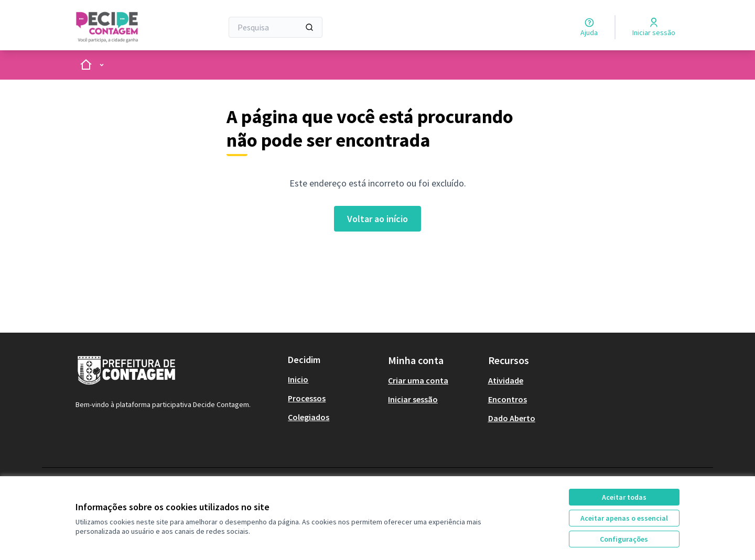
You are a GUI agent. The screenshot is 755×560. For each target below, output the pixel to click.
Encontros (508, 399)
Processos (307, 398)
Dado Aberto (512, 418)
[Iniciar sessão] (654, 27)
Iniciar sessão (413, 399)
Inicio (298, 379)
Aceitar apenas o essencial (624, 518)
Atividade (506, 380)
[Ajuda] (589, 27)
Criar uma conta (418, 380)
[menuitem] (334, 379)
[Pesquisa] (276, 27)
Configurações (624, 539)
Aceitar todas (624, 497)
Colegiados (309, 417)
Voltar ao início (377, 219)
